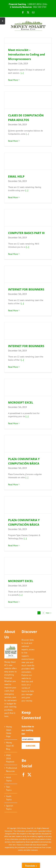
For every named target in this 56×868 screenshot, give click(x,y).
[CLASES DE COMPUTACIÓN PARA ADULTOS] (28, 100)
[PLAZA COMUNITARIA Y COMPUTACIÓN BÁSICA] (28, 444)
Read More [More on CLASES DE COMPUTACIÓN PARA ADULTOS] (13, 141)
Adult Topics (9, 779)
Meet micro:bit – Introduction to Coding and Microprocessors (26, 54)
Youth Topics (9, 798)
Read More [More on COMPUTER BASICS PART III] (13, 254)
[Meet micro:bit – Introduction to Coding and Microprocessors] (28, 41)
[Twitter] (29, 775)
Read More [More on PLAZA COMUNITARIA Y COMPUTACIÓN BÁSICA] (13, 484)
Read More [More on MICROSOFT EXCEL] (13, 423)
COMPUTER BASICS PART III (26, 233)
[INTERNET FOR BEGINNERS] (28, 274)
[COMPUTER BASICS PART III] (28, 218)
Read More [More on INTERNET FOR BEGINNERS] (13, 310)
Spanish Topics (10, 807)
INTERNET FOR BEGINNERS (26, 289)
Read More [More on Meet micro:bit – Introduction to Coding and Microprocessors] (13, 80)
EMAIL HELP (16, 177)
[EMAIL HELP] (28, 161)
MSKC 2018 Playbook (10, 758)
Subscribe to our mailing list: (28, 730)
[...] (22, 73)
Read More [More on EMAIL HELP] (13, 197)
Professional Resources (11, 769)
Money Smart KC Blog (10, 746)
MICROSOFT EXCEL (21, 402)
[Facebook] (23, 775)
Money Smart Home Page (9, 732)
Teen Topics (9, 788)
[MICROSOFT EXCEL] (28, 387)
